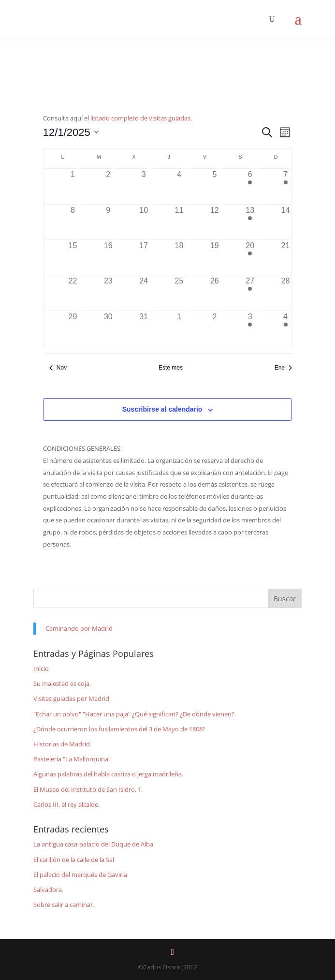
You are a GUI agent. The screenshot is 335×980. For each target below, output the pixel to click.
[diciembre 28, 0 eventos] (285, 293)
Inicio (41, 668)
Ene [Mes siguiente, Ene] (283, 368)
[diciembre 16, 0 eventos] (108, 257)
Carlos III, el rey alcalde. (66, 804)
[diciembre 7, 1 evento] (285, 186)
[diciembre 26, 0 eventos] (214, 293)
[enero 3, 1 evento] (250, 328)
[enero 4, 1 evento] (285, 328)
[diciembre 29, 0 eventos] (73, 328)
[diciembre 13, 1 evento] (250, 222)
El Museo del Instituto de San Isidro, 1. (88, 789)
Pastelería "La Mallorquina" (72, 759)
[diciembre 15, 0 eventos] (73, 257)
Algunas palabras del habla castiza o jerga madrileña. (108, 774)
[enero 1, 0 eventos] (179, 328)
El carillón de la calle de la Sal (74, 860)
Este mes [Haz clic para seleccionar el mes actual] (171, 368)
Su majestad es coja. (62, 683)
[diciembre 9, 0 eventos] (108, 222)
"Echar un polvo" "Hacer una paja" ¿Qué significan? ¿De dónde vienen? (134, 714)
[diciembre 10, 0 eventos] (143, 222)
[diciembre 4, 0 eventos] (179, 186)
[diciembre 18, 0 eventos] (179, 257)
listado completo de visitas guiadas (140, 118)
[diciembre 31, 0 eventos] (143, 328)
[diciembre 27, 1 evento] (250, 293)
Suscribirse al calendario (162, 409)
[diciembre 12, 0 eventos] (214, 222)
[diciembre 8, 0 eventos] (73, 222)
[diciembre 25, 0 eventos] (179, 293)
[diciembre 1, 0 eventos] (73, 186)
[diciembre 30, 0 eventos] (108, 328)
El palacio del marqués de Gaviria (80, 875)
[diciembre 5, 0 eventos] (214, 186)
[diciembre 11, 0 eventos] (179, 222)
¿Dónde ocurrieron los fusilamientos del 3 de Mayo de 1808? (119, 729)
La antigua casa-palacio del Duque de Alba (93, 844)
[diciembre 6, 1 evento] (250, 186)
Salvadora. (48, 890)
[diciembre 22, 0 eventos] (73, 293)
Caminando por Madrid (79, 628)
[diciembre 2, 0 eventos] (108, 186)
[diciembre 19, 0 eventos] (214, 257)
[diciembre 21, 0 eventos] (285, 257)
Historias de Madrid (62, 744)
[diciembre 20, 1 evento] (250, 257)
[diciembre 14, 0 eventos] (285, 222)
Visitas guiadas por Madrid (71, 698)
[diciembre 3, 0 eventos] (143, 186)
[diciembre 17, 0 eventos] (143, 257)
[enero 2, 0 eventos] (214, 328)
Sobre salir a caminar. (64, 905)
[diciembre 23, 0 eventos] (108, 293)
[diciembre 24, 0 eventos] (143, 293)
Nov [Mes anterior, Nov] (58, 368)
